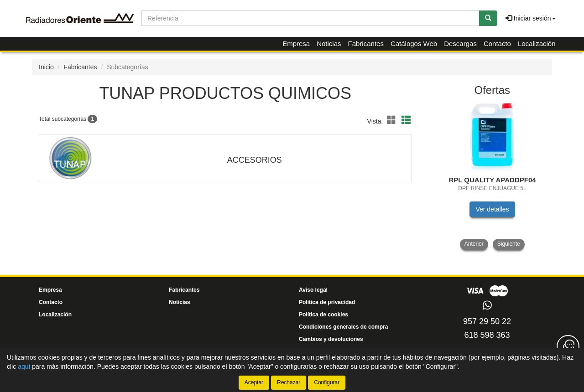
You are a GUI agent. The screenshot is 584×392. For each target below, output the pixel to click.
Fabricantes (366, 44)
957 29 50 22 (487, 321)
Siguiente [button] (509, 244)
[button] (393, 120)
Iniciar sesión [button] (531, 18)
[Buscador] (310, 18)
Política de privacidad (327, 302)
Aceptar (254, 382)
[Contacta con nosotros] (568, 346)
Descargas (460, 44)
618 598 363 (487, 335)
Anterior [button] (474, 244)
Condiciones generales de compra (343, 327)
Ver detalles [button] (492, 209)
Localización (537, 44)
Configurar (327, 382)
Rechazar (289, 382)
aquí (24, 366)
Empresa (296, 44)
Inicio (46, 67)
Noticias (329, 44)
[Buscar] (488, 18)
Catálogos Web (414, 44)
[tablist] (493, 176)
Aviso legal (313, 290)
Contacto (497, 44)
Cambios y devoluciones (331, 339)
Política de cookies (323, 315)
